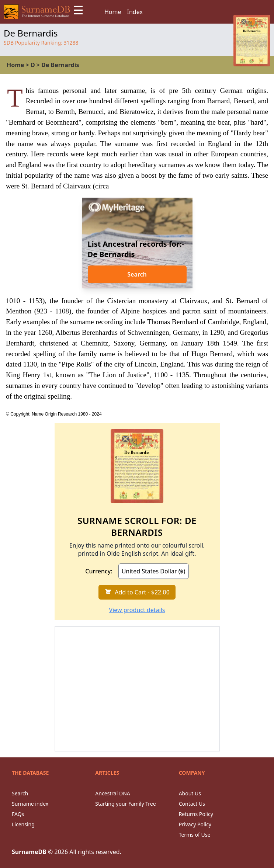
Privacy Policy (195, 824)
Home (113, 12)
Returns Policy (196, 814)
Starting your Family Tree (125, 804)
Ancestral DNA (112, 793)
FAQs (18, 814)
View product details (137, 610)
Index (135, 12)
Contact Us (192, 804)
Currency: (99, 571)
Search (137, 274)
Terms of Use (195, 835)
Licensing (23, 824)
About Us (190, 793)
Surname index (30, 804)
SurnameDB (29, 852)
